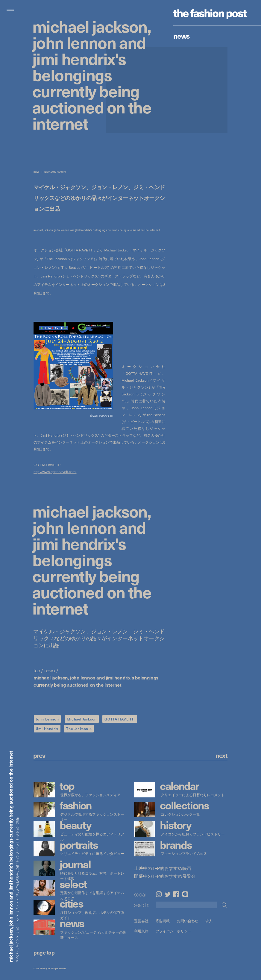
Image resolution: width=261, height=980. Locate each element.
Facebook (176, 894)
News (182, 36)
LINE (185, 894)
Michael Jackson (82, 719)
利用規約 (141, 931)
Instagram (159, 894)
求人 (209, 921)
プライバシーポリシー (173, 931)
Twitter (168, 894)
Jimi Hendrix (47, 729)
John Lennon (47, 719)
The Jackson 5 (79, 729)
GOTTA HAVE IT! (139, 373)
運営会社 (141, 921)
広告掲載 (163, 921)
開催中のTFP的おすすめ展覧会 (165, 876)
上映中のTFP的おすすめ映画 (163, 869)
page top (44, 952)
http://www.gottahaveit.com (55, 472)
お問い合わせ (188, 921)
